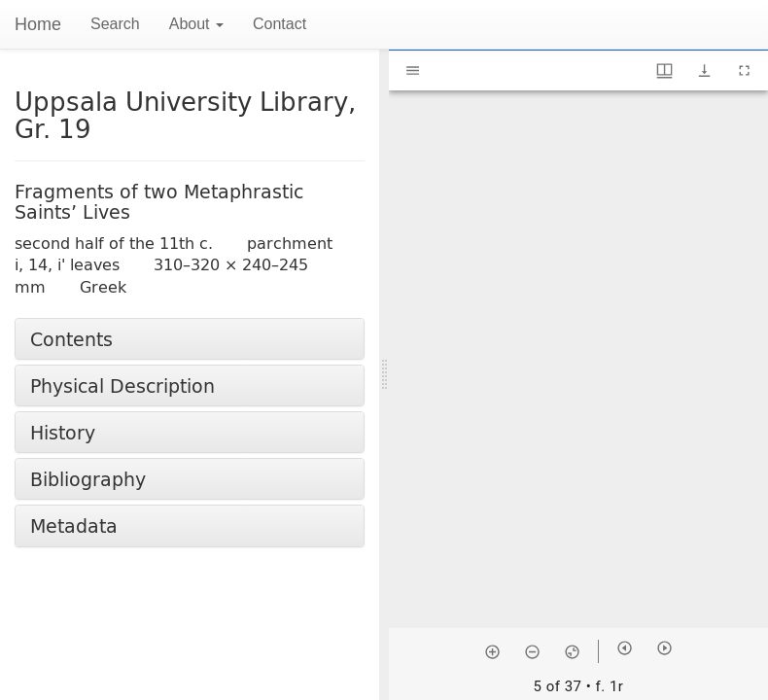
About (196, 24)
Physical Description (122, 385)
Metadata (74, 525)
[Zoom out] (532, 651)
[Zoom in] (492, 651)
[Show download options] (704, 70)
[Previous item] (625, 648)
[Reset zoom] (572, 651)
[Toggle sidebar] (413, 70)
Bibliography (88, 479)
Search (115, 24)
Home (38, 24)
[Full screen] (744, 70)
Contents (71, 339)
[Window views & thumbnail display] (664, 70)
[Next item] (664, 648)
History (63, 432)
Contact (279, 24)
